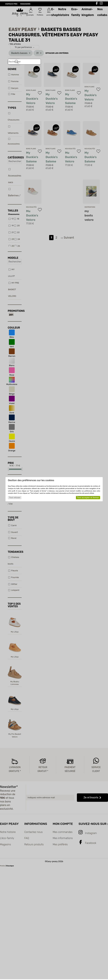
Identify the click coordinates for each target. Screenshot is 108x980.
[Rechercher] (17, 62)
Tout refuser (15, 497)
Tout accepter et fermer (88, 497)
